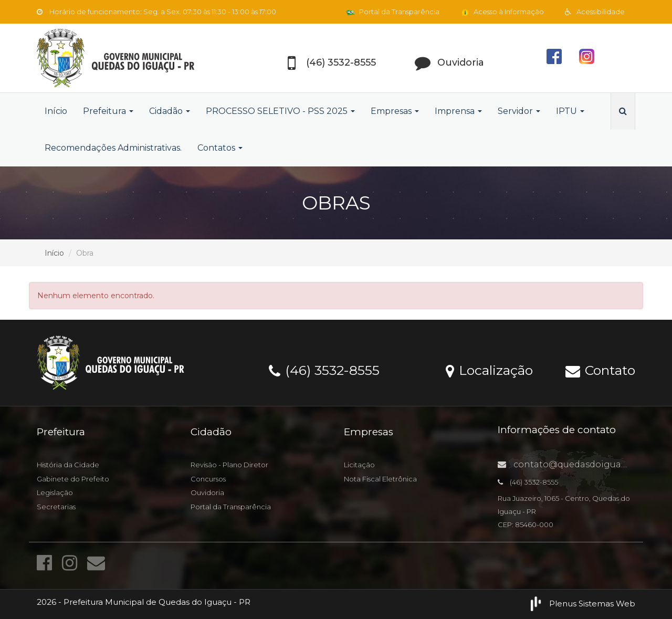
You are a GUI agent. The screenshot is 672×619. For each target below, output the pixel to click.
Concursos (208, 479)
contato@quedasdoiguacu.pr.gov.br (585, 464)
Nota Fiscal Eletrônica (380, 479)
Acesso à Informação (502, 12)
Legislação (55, 492)
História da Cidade (68, 465)
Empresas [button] (395, 111)
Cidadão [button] (170, 111)
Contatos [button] (220, 148)
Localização (489, 370)
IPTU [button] (570, 111)
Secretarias (56, 507)
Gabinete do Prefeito (73, 479)
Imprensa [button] (458, 111)
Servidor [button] (519, 111)
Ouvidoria (207, 492)
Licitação (359, 465)
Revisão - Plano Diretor (229, 465)
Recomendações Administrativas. (113, 148)
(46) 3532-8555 (324, 370)
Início (56, 111)
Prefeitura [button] (108, 111)
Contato (600, 370)
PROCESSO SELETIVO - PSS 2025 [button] (280, 111)
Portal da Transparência (393, 12)
